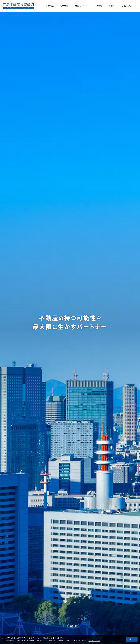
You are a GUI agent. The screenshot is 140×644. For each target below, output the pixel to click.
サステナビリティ (81, 6)
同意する (132, 639)
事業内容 (64, 6)
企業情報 (50, 6)
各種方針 (99, 6)
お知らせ (113, 6)
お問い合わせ (128, 6)
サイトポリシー (94, 641)
